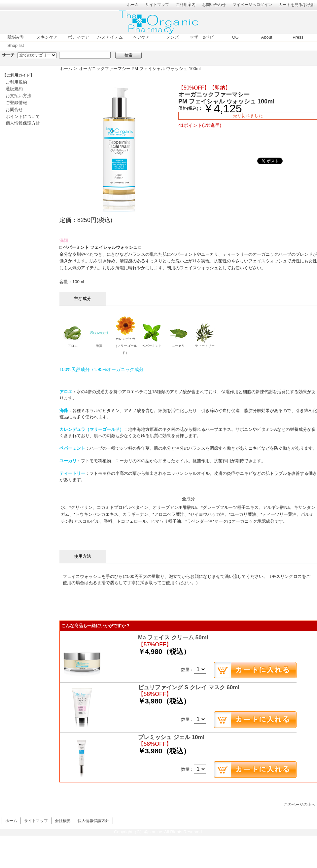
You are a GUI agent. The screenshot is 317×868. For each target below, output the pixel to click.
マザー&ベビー (204, 37)
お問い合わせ (214, 4)
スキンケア (47, 37)
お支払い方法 (18, 96)
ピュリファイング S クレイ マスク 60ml (189, 687)
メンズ (173, 37)
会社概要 (63, 821)
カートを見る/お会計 (297, 4)
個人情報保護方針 (23, 123)
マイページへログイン (252, 4)
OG (235, 37)
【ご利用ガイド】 (18, 75)
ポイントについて (23, 116)
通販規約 (14, 89)
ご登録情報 (16, 103)
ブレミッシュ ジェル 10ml (171, 737)
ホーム (133, 4)
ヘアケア (141, 37)
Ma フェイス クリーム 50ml (173, 638)
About (267, 37)
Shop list (16, 45)
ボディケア (78, 37)
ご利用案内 (186, 4)
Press (298, 37)
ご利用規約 (16, 82)
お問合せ (14, 110)
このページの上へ (299, 804)
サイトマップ (157, 4)
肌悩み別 (16, 37)
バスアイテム (110, 37)
